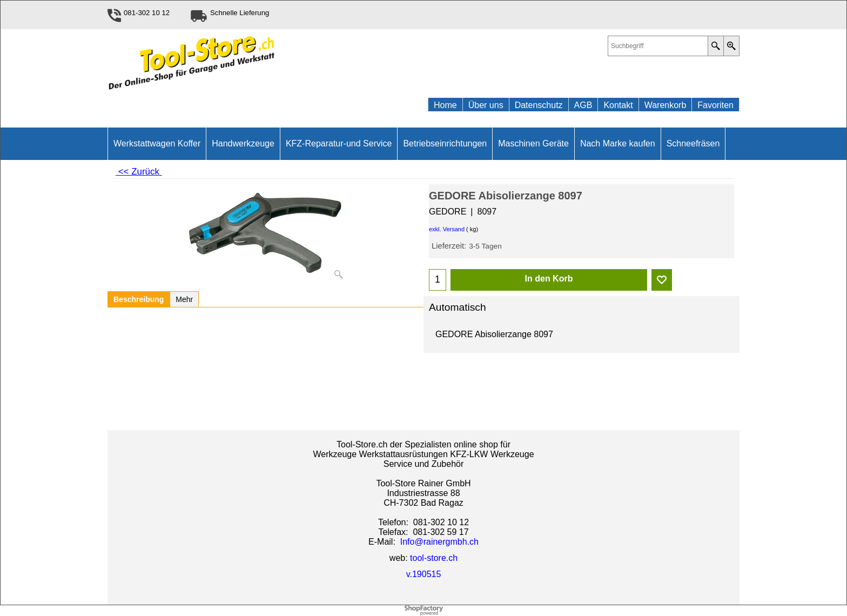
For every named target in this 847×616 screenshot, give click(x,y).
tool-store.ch (434, 558)
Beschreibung (139, 299)
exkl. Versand (447, 229)
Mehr (184, 299)
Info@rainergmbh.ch (439, 542)
